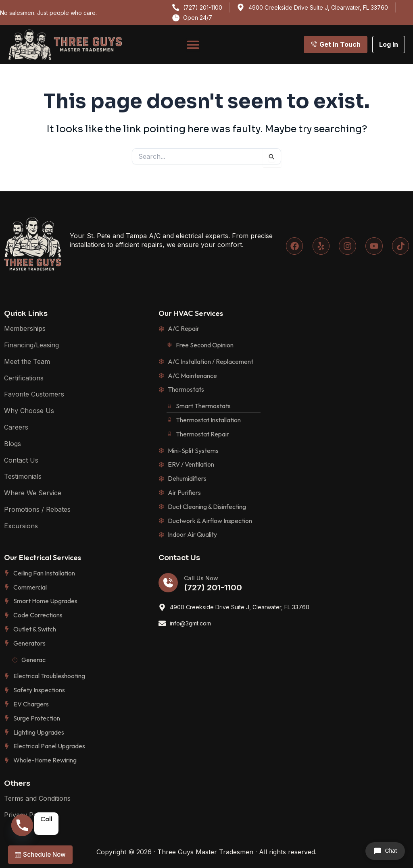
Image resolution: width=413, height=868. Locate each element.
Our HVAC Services (191, 313)
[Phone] (23, 827)
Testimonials (23, 476)
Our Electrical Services (43, 558)
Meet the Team (27, 361)
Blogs (13, 444)
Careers (16, 427)
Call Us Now (201, 578)
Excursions (21, 526)
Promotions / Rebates (37, 509)
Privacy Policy (26, 815)
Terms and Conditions (37, 798)
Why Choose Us (29, 411)
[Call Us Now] (168, 583)
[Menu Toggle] (193, 45)
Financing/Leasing (31, 345)
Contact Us (21, 460)
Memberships (25, 328)
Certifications (24, 378)
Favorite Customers (34, 394)
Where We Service (33, 493)
